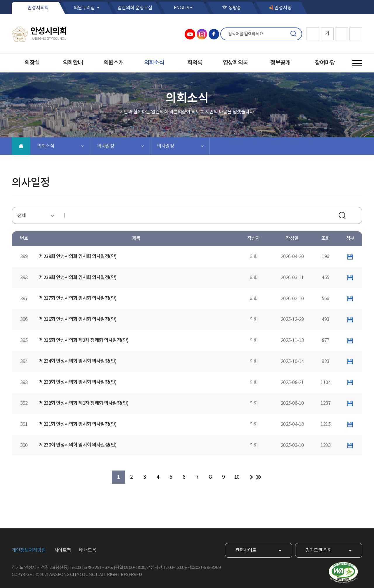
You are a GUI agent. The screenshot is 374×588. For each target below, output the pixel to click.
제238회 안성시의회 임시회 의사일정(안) (78, 278)
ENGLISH (183, 8)
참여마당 (325, 63)
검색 (293, 34)
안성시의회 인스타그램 (202, 34)
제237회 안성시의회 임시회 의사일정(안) (78, 298)
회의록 (195, 63)
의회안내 (73, 63)
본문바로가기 (0, 0)
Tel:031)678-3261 (85, 568)
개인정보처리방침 (29, 550)
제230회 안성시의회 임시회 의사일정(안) (78, 445)
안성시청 (283, 8)
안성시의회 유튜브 (190, 34)
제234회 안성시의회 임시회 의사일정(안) (78, 361)
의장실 (32, 63)
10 (237, 477)
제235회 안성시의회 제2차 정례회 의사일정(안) (84, 340)
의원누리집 (84, 8)
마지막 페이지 (259, 477)
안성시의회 (38, 8)
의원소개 (113, 63)
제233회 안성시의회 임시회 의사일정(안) (78, 382)
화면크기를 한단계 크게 (313, 34)
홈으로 (21, 146)
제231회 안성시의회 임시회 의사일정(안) (78, 424)
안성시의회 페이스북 (214, 34)
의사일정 (105, 146)
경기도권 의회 (319, 550)
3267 (109, 568)
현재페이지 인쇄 (356, 34)
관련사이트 (246, 550)
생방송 (235, 8)
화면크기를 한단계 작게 (342, 34)
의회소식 (154, 63)
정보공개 (280, 63)
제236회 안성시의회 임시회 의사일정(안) (78, 319)
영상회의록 (235, 63)
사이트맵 (63, 550)
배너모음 (88, 550)
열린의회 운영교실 (135, 8)
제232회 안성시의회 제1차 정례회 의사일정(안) (84, 403)
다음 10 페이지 (251, 477)
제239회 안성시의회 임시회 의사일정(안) (78, 257)
